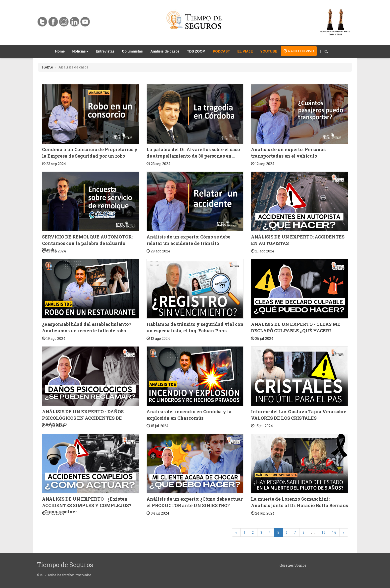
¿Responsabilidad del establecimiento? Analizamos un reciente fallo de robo (87, 327)
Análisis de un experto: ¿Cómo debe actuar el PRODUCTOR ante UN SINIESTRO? (195, 502)
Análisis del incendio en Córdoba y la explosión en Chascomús (189, 415)
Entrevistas (105, 51)
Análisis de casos (165, 51)
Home (62, 51)
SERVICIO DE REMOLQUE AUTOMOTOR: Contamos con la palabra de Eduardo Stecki (87, 243)
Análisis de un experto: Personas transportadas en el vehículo (288, 153)
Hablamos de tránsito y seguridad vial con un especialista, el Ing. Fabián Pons (195, 327)
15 (324, 532)
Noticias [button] (80, 51)
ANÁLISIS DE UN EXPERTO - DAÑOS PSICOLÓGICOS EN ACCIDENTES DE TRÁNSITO (83, 418)
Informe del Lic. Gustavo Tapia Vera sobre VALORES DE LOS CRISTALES (299, 415)
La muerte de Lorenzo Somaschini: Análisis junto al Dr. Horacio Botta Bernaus (299, 502)
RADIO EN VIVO (299, 51)
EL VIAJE (245, 51)
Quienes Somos (293, 565)
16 (334, 532)
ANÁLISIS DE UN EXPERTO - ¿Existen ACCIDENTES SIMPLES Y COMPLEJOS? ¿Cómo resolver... (87, 505)
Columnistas (132, 51)
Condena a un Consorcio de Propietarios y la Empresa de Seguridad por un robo (90, 153)
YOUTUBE (269, 51)
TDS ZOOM (196, 51)
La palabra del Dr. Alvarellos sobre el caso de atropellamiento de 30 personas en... (193, 153)
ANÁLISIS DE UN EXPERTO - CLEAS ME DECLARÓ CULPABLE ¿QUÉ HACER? (296, 327)
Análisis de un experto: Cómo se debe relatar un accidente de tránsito (188, 240)
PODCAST (221, 51)
